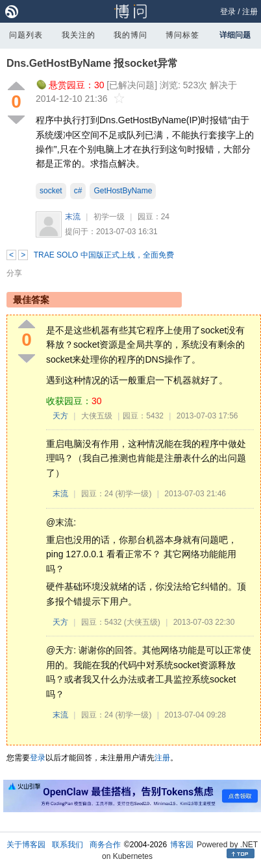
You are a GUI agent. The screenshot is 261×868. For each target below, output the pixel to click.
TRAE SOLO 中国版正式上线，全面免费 (104, 255)
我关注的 (79, 35)
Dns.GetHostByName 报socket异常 (92, 63)
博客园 (182, 845)
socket (51, 191)
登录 (228, 12)
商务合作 (105, 845)
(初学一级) (133, 494)
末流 (73, 217)
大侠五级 (97, 416)
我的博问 (130, 35)
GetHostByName (123, 191)
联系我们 (68, 845)
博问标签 (182, 35)
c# (78, 191)
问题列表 (26, 35)
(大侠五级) (142, 622)
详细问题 (235, 35)
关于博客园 (26, 845)
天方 (60, 416)
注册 (250, 12)
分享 (14, 273)
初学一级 (109, 217)
